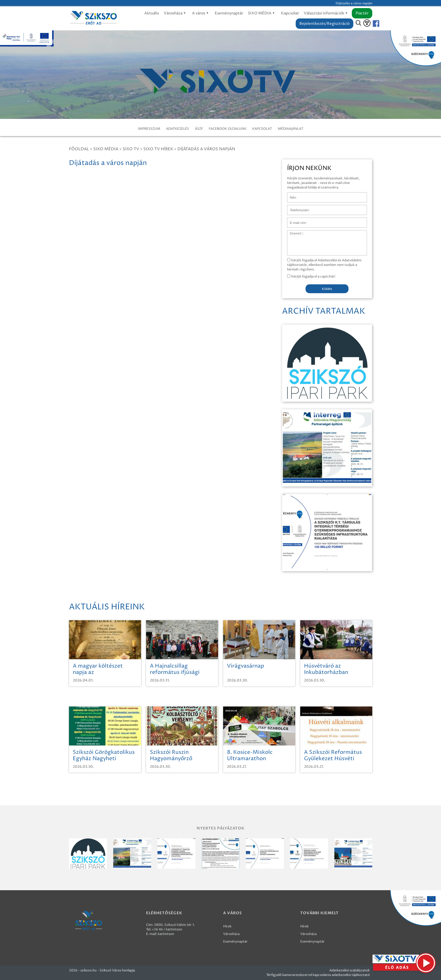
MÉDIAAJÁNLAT (291, 129)
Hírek (227, 926)
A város (201, 13)
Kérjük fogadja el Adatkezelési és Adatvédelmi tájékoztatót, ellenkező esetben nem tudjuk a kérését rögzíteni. (324, 265)
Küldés (327, 289)
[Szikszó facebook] (372, 24)
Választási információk (326, 13)
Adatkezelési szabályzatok (350, 970)
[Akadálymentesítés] (367, 23)
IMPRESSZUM (149, 129)
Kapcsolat (290, 13)
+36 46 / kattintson (167, 929)
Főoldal (79, 149)
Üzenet (293, 233)
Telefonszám (297, 207)
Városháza (176, 13)
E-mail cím (295, 220)
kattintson (166, 934)
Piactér (362, 13)
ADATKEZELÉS (178, 129)
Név (291, 195)
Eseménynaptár (229, 13)
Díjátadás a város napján (206, 149)
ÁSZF (199, 129)
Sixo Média (106, 149)
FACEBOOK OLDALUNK (228, 129)
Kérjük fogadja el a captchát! (311, 276)
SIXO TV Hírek (158, 149)
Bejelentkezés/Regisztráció (324, 24)
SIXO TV (131, 149)
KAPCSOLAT (262, 129)
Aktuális (152, 13)
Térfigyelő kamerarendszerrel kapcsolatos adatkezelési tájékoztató (318, 975)
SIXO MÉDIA (262, 13)
